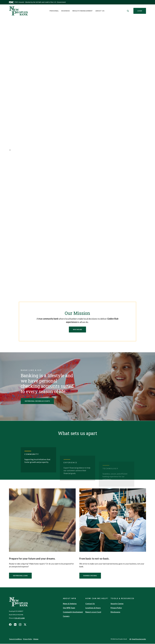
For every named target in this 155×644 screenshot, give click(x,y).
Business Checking (90, 576)
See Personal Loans (20, 576)
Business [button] (66, 11)
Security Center (117, 604)
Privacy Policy (116, 608)
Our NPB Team (69, 608)
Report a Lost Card (93, 612)
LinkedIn (15, 625)
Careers (66, 616)
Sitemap (36, 639)
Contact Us (90, 604)
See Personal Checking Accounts (37, 401)
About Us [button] (100, 11)
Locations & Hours (93, 608)
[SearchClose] (128, 11)
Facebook (10, 625)
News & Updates (70, 604)
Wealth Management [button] (83, 11)
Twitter (25, 625)
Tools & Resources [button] (122, 599)
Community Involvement (73, 612)
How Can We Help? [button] (97, 599)
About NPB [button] (70, 599)
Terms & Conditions (15, 639)
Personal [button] (54, 11)
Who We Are (77, 329)
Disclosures (115, 612)
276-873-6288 (20, 618)
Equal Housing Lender (139, 639)
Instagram (20, 625)
